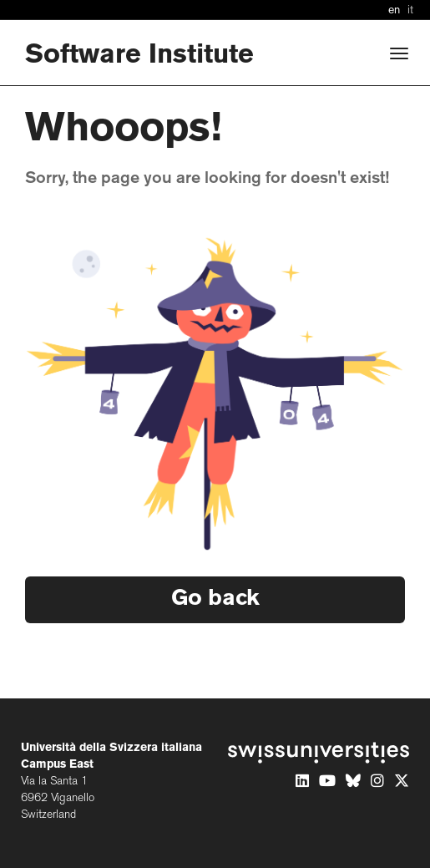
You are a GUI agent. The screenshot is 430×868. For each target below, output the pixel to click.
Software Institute (139, 56)
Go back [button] (215, 599)
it (410, 10)
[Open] (399, 53)
